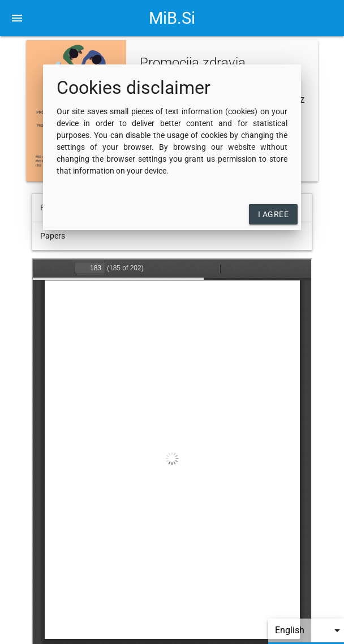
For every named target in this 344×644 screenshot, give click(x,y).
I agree (274, 214)
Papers (53, 236)
